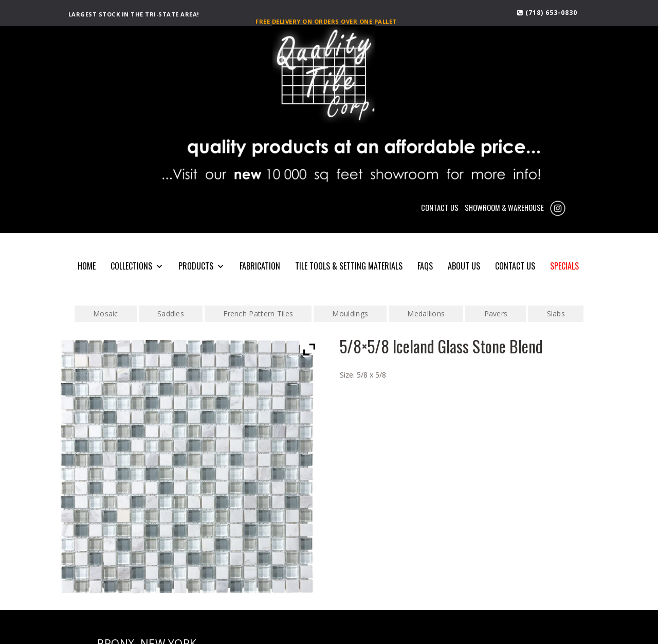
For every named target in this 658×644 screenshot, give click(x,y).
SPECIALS (564, 266)
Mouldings (350, 314)
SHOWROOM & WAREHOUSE (504, 208)
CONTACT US (440, 208)
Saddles (171, 314)
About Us (464, 266)
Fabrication (260, 266)
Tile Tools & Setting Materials (349, 266)
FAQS (425, 266)
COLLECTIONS (137, 266)
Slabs (556, 314)
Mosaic (106, 314)
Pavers (496, 314)
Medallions (426, 314)
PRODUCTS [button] (202, 266)
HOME (87, 266)
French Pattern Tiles (258, 314)
